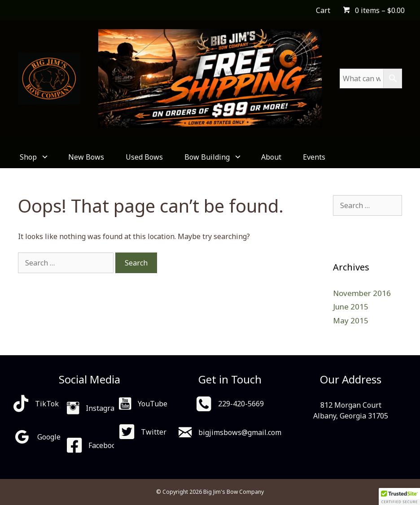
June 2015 (351, 307)
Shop (33, 157)
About (271, 157)
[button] (399, 496)
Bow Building (212, 157)
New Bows (86, 157)
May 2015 (351, 320)
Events (314, 157)
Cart (323, 10)
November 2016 (362, 293)
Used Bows (144, 157)
